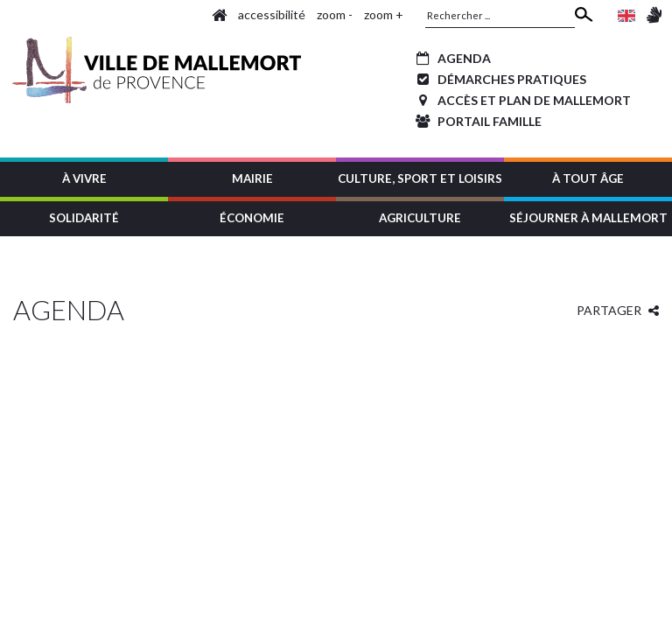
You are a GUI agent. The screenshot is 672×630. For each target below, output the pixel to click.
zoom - (335, 14)
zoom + (384, 14)
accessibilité (272, 14)
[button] (84, 177)
